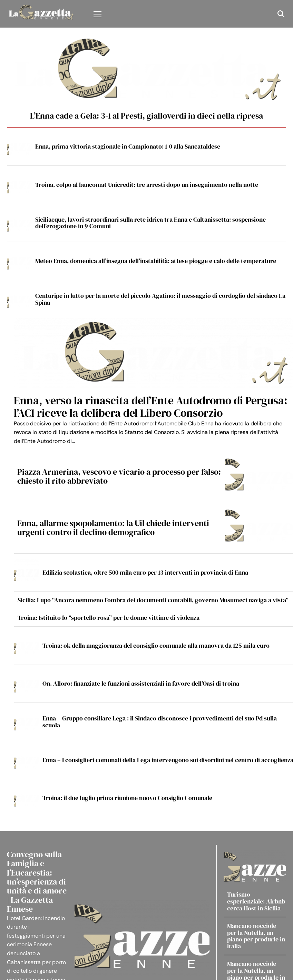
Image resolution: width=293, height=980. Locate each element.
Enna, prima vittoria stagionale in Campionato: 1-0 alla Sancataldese (128, 146)
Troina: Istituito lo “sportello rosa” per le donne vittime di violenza (109, 618)
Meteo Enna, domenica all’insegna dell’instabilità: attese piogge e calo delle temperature (156, 261)
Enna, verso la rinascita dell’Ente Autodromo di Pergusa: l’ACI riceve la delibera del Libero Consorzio (151, 407)
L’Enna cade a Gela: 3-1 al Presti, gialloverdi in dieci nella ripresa (146, 116)
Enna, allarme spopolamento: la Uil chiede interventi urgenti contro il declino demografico (113, 528)
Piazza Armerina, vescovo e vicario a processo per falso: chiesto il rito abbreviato (119, 476)
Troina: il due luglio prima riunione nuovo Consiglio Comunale (127, 798)
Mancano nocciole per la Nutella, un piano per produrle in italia (256, 936)
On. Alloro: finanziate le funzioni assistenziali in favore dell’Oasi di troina (141, 683)
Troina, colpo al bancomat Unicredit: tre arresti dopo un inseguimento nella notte (147, 185)
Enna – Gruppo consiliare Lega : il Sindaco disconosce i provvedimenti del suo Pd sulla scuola (160, 722)
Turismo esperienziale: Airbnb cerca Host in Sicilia (256, 901)
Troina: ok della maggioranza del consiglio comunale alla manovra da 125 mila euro (156, 645)
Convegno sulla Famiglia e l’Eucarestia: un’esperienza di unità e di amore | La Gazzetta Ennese (37, 882)
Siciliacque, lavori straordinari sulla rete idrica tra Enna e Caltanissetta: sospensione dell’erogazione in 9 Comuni (150, 223)
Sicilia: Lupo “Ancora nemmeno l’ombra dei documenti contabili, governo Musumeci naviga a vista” (153, 600)
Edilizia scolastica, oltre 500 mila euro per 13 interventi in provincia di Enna (145, 572)
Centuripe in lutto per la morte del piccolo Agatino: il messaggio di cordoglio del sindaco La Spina (160, 299)
